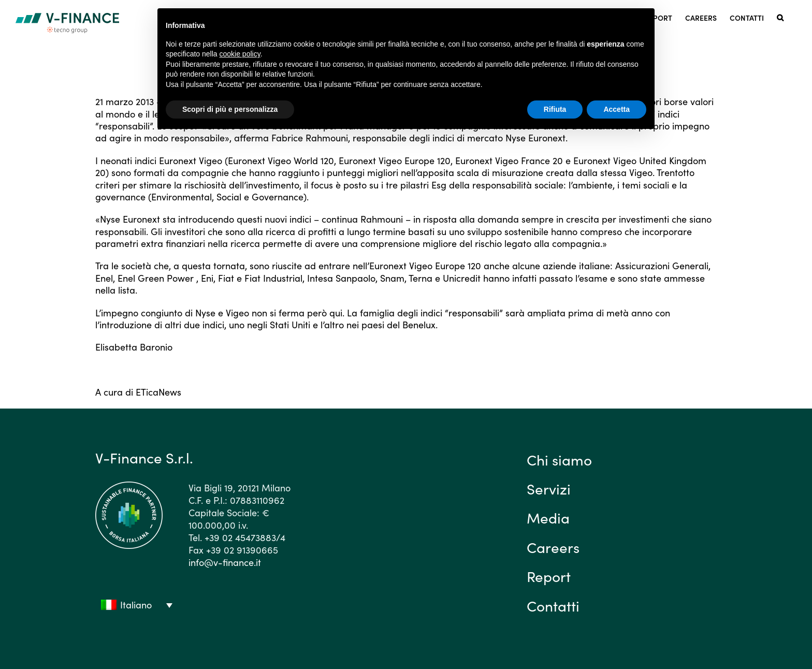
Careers (553, 547)
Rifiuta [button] (555, 109)
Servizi (549, 488)
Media (548, 517)
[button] (780, 17)
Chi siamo (559, 459)
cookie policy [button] (240, 54)
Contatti (553, 605)
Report (549, 576)
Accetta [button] (617, 109)
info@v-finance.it (225, 562)
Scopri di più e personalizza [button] (230, 109)
